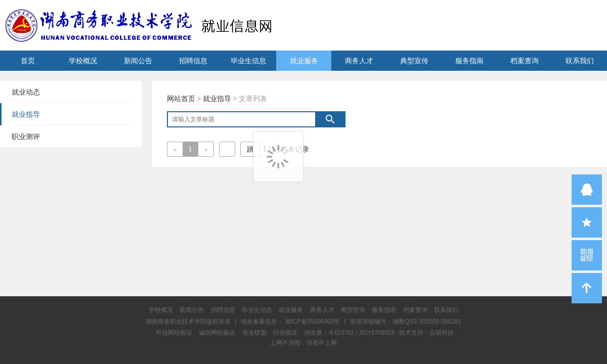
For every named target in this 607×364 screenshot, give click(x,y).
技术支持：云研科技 (426, 333)
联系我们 (580, 61)
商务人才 (359, 61)
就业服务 (304, 61)
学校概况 (83, 61)
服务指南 (469, 61)
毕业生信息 (248, 61)
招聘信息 (193, 61)
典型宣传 (414, 61)
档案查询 (525, 61)
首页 (28, 61)
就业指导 (217, 99)
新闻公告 (138, 61)
